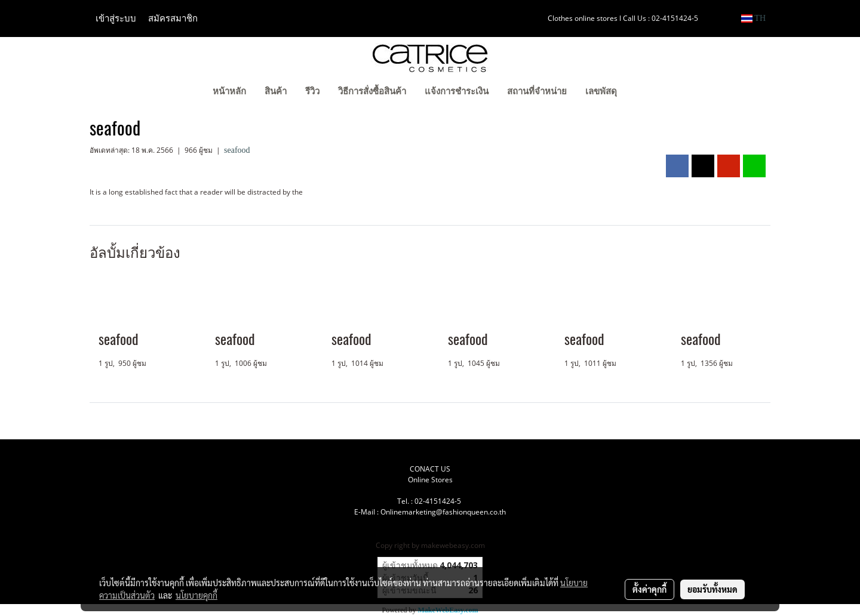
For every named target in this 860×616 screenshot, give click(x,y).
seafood (237, 150)
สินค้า (276, 91)
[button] (644, 93)
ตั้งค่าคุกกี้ (649, 589)
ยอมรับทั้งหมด (712, 589)
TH (753, 18)
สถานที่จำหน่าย (537, 91)
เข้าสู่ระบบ (116, 19)
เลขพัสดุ (601, 91)
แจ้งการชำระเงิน (457, 91)
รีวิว (312, 91)
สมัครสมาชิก (173, 19)
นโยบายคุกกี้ (196, 595)
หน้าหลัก (229, 91)
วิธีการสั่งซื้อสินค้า (372, 91)
